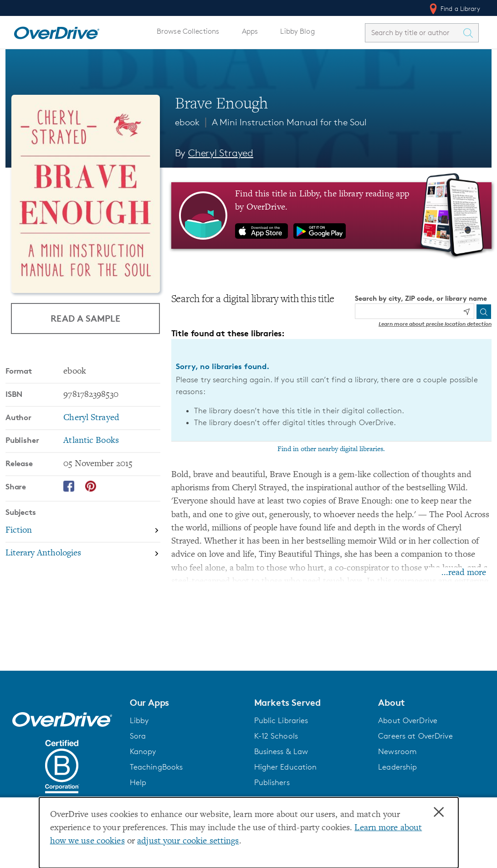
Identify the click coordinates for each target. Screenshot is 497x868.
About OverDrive (408, 720)
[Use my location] (466, 312)
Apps (250, 31)
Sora (138, 736)
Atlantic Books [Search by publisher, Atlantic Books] (91, 441)
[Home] (56, 31)
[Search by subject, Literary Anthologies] (83, 554)
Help (138, 782)
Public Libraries (281, 720)
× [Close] (439, 812)
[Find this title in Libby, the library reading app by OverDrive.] (331, 216)
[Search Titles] (470, 33)
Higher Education (286, 767)
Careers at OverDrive (415, 736)
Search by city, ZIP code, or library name (421, 298)
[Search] (484, 312)
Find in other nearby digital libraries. (331, 449)
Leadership (397, 767)
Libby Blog (297, 31)
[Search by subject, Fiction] (83, 531)
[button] (187, 703)
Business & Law (281, 751)
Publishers (272, 782)
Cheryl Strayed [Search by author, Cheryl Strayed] (221, 153)
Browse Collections (188, 31)
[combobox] (414, 33)
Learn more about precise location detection (435, 324)
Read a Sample (85, 318)
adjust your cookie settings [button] (188, 841)
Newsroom (397, 751)
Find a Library (454, 9)
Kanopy (143, 751)
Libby (139, 720)
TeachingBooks (156, 767)
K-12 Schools (276, 736)
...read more (464, 573)
